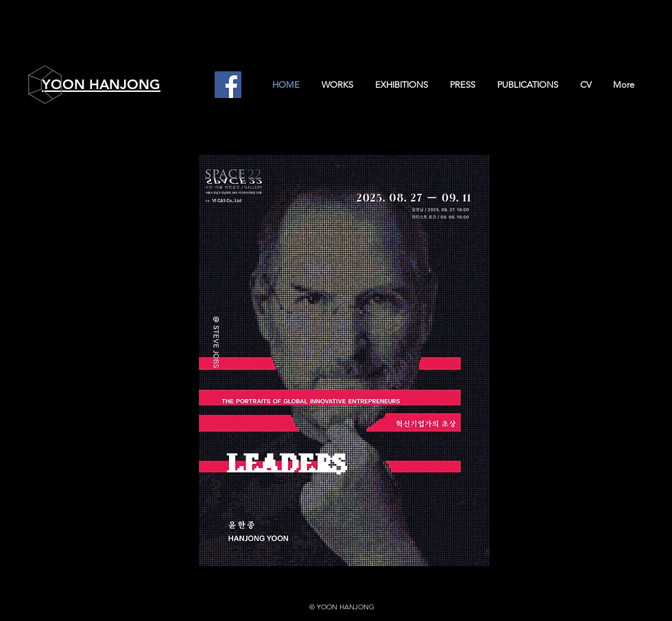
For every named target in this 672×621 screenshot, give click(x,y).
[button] (337, 85)
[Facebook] (228, 85)
